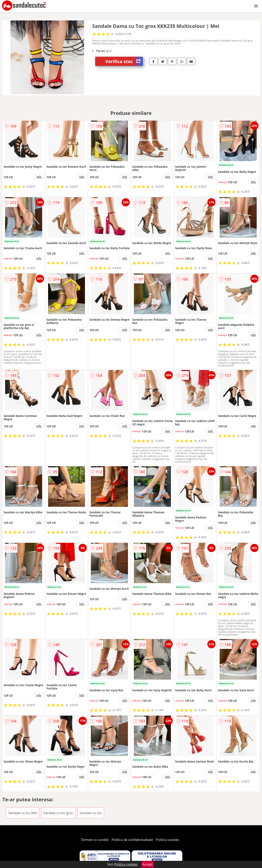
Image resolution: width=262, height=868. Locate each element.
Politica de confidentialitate (132, 840)
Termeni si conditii (95, 840)
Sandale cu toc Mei (23, 813)
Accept (148, 864)
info (39, 177)
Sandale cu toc (91, 813)
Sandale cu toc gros (58, 813)
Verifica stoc (124, 61)
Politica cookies (168, 840)
